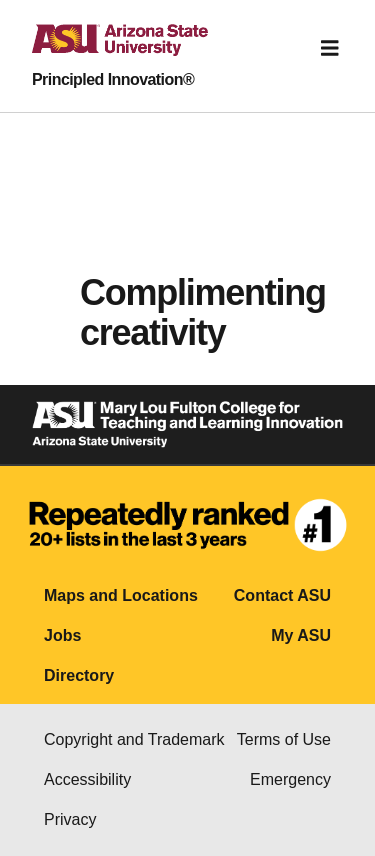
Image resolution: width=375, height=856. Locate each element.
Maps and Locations (121, 595)
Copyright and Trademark (134, 739)
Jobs (62, 635)
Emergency (290, 779)
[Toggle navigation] (330, 48)
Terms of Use (284, 739)
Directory (79, 675)
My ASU (301, 635)
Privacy (70, 819)
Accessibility (87, 779)
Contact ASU (282, 595)
